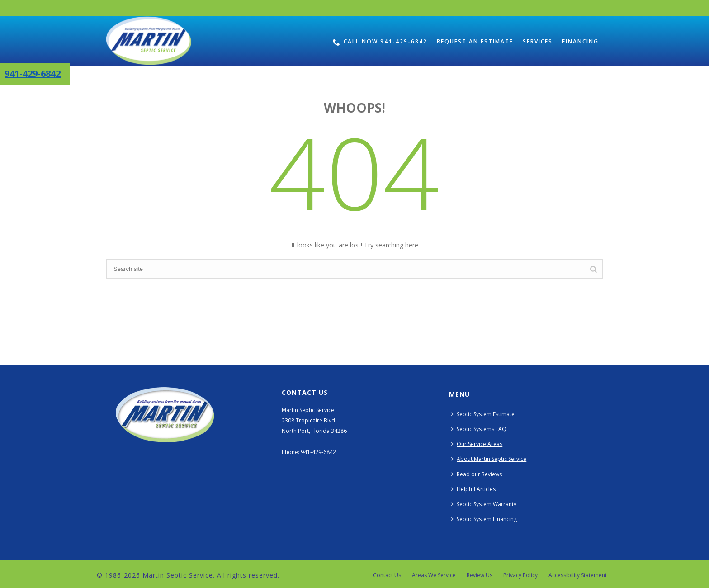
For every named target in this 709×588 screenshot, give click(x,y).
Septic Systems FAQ (479, 429)
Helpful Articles (473, 489)
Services (538, 41)
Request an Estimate (475, 41)
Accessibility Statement (578, 575)
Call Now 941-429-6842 (380, 42)
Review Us (480, 575)
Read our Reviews (477, 474)
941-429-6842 (33, 73)
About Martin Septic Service (489, 459)
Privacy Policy (520, 575)
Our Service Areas (477, 444)
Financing (580, 41)
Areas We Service (434, 575)
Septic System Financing (484, 519)
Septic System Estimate (483, 414)
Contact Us (387, 575)
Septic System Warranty (484, 504)
